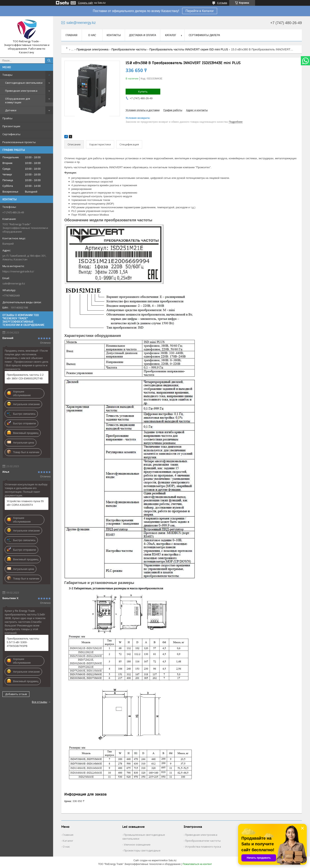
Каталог (171, 35)
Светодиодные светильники (24, 83)
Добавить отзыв (16, 694)
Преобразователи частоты (129, 49)
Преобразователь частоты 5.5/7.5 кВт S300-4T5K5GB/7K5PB (23, 642)
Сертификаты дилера (204, 35)
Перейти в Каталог (200, 11)
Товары (7, 75)
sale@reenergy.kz (14, 283)
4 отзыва (222, 3)
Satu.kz (172, 860)
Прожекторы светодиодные (142, 850)
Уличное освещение (137, 845)
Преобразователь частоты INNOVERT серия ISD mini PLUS (189, 49)
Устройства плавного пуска (203, 847)
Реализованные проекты (19, 142)
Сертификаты (11, 134)
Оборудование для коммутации (18, 100)
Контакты (114, 35)
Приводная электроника (21, 91)
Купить (143, 91)
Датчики (11, 110)
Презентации (11, 126)
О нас (92, 35)
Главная (71, 35)
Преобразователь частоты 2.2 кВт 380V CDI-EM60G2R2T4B (25, 377)
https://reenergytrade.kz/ (18, 271)
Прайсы (7, 118)
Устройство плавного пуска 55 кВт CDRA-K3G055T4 (25, 503)
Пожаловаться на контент (197, 864)
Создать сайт (86, 3)
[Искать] (49, 60)
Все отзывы (40, 702)
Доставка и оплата (143, 35)
